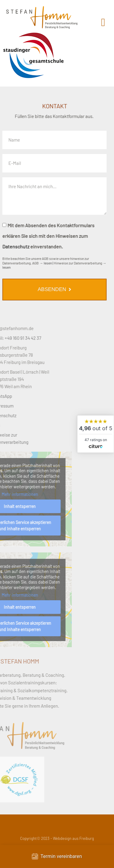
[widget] (96, 434)
